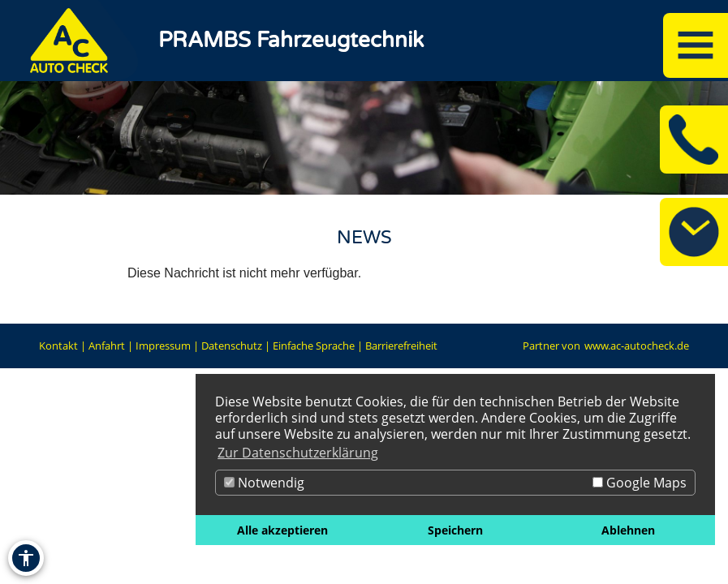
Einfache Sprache (314, 346)
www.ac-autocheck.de (637, 346)
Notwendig (264, 483)
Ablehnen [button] (628, 530)
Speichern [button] (455, 530)
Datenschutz (232, 346)
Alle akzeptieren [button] (282, 530)
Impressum (163, 346)
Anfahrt (107, 346)
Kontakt (58, 346)
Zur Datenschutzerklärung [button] (298, 453)
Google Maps (640, 483)
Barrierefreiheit (401, 346)
